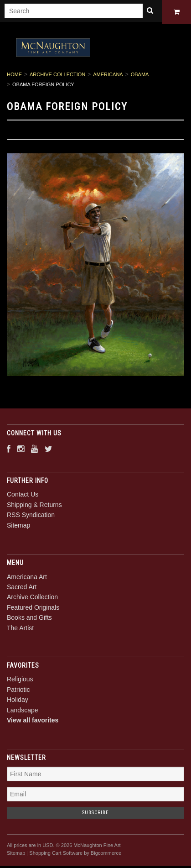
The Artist (20, 629)
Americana (108, 76)
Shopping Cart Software (56, 854)
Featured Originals (33, 609)
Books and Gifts (29, 619)
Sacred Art (22, 588)
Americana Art (27, 578)
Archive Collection (57, 76)
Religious (20, 681)
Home (14, 76)
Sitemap (18, 527)
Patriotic (18, 691)
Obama (140, 76)
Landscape (23, 711)
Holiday (18, 701)
